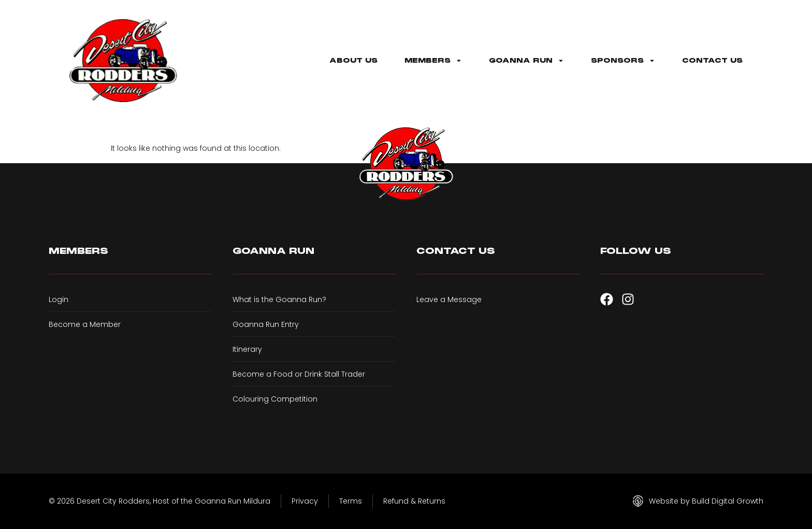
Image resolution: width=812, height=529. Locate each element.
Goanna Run (526, 61)
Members (433, 61)
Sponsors (623, 61)
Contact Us (712, 61)
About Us (353, 61)
